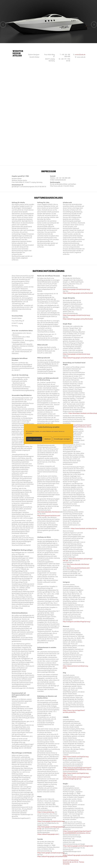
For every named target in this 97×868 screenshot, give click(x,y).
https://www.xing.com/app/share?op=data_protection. (74, 711)
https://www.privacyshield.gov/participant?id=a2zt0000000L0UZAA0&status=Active (77, 769)
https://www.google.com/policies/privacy (51, 821)
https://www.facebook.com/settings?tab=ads (78, 560)
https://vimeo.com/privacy (46, 812)
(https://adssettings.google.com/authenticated (78, 855)
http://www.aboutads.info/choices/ (49, 512)
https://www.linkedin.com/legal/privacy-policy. (76, 757)
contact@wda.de (80, 55)
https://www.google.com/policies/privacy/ (51, 853)
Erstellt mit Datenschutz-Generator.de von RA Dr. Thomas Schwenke (73, 862)
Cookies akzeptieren (34, 439)
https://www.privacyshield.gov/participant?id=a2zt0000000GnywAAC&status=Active (77, 426)
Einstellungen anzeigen (62, 439)
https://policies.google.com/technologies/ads (78, 846)
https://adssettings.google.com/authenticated (52, 856)
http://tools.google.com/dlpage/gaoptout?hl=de (51, 828)
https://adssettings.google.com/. (48, 834)
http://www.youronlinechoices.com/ (49, 516)
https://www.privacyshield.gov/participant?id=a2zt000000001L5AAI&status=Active (77, 832)
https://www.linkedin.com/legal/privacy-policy (76, 774)
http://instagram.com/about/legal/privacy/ (77, 622)
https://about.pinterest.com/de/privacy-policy (76, 667)
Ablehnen (47, 439)
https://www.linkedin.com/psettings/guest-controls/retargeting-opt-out (77, 778)
